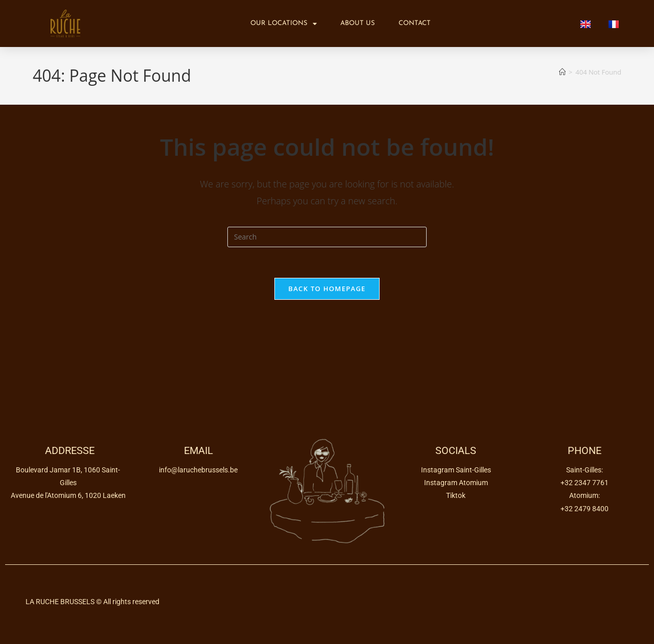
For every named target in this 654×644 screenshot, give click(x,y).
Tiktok (456, 495)
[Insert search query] (327, 237)
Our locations (284, 24)
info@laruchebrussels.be (198, 470)
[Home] (562, 72)
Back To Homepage (327, 289)
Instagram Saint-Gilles (456, 470)
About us (358, 23)
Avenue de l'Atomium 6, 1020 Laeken (68, 495)
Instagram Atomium (456, 483)
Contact (415, 23)
